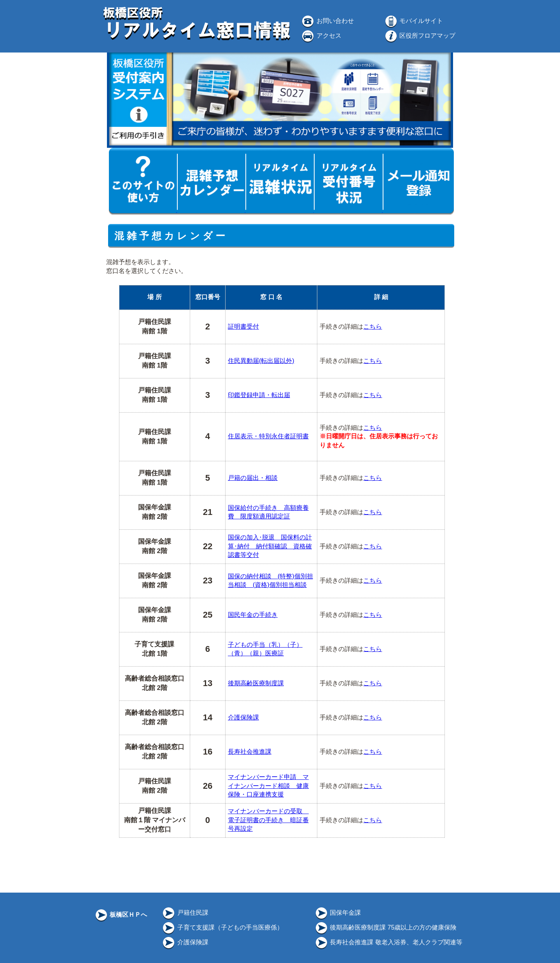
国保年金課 (338, 913)
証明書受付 (243, 327)
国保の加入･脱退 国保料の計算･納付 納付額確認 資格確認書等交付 (270, 546)
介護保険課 (243, 717)
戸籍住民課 (185, 913)
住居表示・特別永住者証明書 (268, 436)
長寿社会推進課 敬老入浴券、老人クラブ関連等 (388, 942)
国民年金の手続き (253, 615)
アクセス (321, 36)
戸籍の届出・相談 (253, 478)
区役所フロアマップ (420, 36)
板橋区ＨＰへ (121, 915)
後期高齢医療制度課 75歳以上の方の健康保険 (386, 927)
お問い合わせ (327, 21)
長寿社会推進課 (250, 752)
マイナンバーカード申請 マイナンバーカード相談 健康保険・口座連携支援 (268, 786)
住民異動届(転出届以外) (261, 361)
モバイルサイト (413, 21)
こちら (373, 327)
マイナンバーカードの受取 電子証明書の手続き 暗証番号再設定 (268, 820)
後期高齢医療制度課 (256, 683)
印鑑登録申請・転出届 (259, 395)
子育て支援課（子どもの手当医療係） (222, 927)
